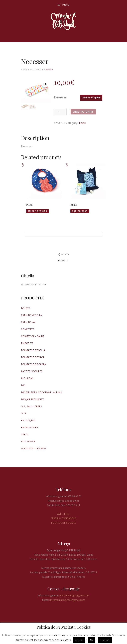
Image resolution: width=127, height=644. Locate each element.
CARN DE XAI (28, 322)
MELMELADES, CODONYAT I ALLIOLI (41, 392)
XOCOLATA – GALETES (34, 448)
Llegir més (105, 640)
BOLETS (26, 308)
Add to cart (83, 112)
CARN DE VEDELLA (31, 315)
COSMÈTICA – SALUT (33, 336)
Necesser (60, 97)
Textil (82, 123)
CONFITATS (28, 329)
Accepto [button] (79, 640)
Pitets (65, 254)
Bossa (62, 260)
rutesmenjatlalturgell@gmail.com (67, 600)
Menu (63, 5)
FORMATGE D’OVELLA (33, 350)
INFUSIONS (27, 378)
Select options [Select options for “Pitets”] (37, 211)
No (92, 640)
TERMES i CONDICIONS (63, 518)
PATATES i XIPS (29, 427)
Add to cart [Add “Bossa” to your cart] (80, 211)
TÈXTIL (25, 434)
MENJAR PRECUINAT (32, 399)
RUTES (50, 70)
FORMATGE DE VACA (33, 357)
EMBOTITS (27, 343)
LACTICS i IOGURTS (32, 371)
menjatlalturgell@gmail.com (74, 595)
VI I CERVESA (28, 441)
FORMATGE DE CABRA (34, 364)
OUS (23, 413)
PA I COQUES (28, 420)
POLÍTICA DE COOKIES (64, 523)
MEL (23, 385)
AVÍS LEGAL (64, 514)
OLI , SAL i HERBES (31, 406)
